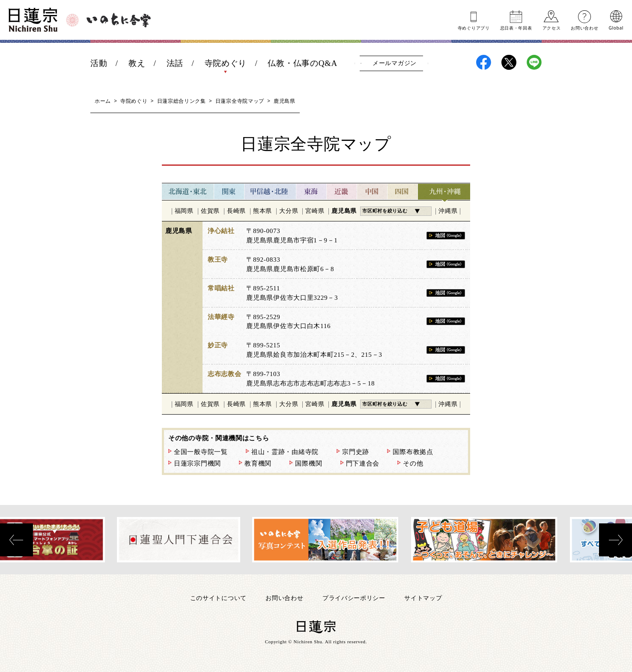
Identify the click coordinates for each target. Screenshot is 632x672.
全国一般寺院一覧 (201, 452)
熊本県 (262, 211)
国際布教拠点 (413, 452)
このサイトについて (218, 598)
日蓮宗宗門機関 (197, 463)
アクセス (552, 27)
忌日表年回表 (516, 27)
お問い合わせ (584, 27)
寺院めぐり (226, 63)
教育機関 (258, 463)
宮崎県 (315, 211)
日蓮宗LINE (534, 62)
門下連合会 (363, 463)
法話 (175, 63)
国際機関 (309, 463)
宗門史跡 (356, 452)
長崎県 (236, 211)
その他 (413, 463)
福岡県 (184, 211)
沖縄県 (448, 211)
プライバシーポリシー (354, 598)
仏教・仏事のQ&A (303, 63)
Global (616, 27)
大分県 (289, 211)
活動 (99, 63)
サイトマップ (423, 598)
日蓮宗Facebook (484, 62)
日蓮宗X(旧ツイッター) (509, 62)
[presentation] (16, 540)
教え (137, 63)
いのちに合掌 (119, 20)
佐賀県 (210, 211)
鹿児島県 (344, 211)
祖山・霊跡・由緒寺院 (285, 452)
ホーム (103, 101)
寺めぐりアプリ (474, 27)
